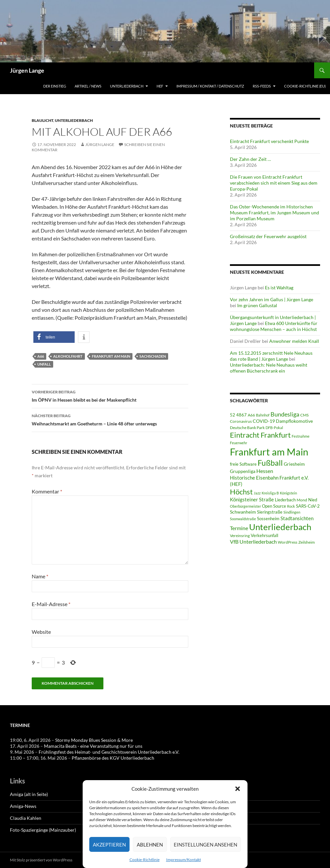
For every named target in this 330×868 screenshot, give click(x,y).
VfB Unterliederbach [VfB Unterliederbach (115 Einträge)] (253, 542)
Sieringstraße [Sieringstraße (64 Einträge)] (270, 512)
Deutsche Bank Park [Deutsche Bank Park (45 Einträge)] (247, 427)
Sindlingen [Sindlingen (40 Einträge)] (292, 512)
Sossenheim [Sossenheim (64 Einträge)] (268, 519)
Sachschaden (153, 356)
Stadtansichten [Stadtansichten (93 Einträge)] (297, 518)
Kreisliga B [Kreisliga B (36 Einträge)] (270, 493)
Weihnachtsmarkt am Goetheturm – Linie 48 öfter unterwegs (110, 419)
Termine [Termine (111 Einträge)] (239, 528)
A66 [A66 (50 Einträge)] (251, 415)
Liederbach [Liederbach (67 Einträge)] (285, 500)
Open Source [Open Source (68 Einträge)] (274, 506)
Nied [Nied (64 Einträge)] (313, 500)
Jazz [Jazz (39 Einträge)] (257, 493)
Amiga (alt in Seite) (29, 794)
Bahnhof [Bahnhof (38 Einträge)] (263, 415)
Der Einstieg (55, 86)
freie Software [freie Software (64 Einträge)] (243, 464)
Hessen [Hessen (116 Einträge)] (265, 471)
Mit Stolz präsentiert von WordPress (41, 860)
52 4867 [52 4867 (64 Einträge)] (238, 415)
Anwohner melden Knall (294, 341)
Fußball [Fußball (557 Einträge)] (270, 463)
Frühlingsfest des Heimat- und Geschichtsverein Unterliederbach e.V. (109, 752)
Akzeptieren (109, 845)
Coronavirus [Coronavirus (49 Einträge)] (241, 421)
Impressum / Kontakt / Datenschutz (210, 86)
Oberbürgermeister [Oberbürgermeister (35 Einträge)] (245, 506)
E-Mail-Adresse (51, 604)
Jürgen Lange (27, 70)
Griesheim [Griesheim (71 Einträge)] (294, 464)
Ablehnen (150, 845)
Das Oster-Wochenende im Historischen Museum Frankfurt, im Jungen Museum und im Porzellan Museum (275, 213)
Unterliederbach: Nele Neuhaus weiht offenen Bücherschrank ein (269, 368)
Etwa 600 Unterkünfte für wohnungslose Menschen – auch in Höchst (274, 326)
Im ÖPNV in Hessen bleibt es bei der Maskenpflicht (110, 395)
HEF (160, 86)
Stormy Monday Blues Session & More (94, 740)
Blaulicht (42, 120)
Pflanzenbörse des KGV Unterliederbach (113, 758)
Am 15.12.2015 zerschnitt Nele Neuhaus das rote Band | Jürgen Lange (271, 356)
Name (40, 576)
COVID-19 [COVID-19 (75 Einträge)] (264, 421)
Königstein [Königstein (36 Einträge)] (288, 493)
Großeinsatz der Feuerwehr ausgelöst (268, 236)
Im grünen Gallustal (257, 305)
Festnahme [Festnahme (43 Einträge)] (301, 436)
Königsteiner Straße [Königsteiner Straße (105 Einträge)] (252, 499)
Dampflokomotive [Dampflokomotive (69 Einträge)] (294, 421)
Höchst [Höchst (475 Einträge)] (241, 492)
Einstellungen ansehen (205, 845)
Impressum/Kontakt (183, 860)
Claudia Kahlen (26, 818)
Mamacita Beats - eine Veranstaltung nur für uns (93, 746)
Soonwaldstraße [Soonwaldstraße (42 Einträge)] (243, 519)
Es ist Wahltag (279, 288)
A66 (41, 356)
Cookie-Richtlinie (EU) (305, 86)
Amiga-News (23, 806)
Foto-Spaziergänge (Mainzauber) (43, 830)
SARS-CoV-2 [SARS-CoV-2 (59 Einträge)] (308, 506)
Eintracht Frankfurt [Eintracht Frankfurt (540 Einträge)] (260, 435)
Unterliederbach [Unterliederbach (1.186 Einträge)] (280, 527)
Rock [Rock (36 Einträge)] (291, 506)
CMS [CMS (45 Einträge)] (304, 415)
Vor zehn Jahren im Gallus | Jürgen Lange (272, 299)
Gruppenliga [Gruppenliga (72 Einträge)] (243, 471)
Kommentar (47, 491)
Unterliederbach (127, 86)
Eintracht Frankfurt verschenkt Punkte (269, 141)
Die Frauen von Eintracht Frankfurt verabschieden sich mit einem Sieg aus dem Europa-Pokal (274, 183)
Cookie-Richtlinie (145, 860)
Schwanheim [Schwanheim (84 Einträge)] (243, 512)
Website (41, 632)
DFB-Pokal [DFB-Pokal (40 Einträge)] (274, 428)
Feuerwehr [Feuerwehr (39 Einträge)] (238, 443)
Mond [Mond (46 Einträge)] (302, 500)
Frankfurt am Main (111, 356)
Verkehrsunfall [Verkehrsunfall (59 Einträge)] (264, 535)
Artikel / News (88, 86)
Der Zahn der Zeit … (250, 159)
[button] (238, 789)
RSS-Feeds (262, 86)
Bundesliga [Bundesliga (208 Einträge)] (285, 414)
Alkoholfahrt (68, 356)
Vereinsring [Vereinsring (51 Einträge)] (240, 536)
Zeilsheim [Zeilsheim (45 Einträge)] (307, 542)
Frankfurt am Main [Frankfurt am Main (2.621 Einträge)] (269, 452)
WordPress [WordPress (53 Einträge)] (288, 542)
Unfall (44, 364)
